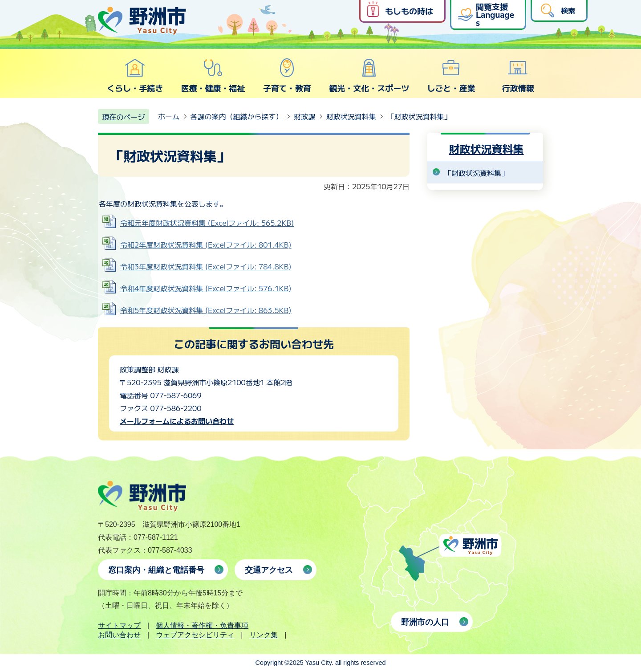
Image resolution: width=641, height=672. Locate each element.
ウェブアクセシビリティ (195, 635)
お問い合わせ (119, 635)
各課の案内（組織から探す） (237, 116)
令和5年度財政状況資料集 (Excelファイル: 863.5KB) (206, 310)
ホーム (169, 116)
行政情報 (518, 76)
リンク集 (264, 635)
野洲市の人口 (425, 622)
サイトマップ (119, 625)
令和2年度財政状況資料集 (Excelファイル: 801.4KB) (206, 244)
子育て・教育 (287, 76)
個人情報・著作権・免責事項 (202, 625)
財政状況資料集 (351, 116)
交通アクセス (269, 570)
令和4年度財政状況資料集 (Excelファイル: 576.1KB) (206, 288)
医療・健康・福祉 (213, 76)
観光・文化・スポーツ (369, 76)
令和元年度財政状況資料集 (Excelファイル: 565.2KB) (207, 223)
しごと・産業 (451, 76)
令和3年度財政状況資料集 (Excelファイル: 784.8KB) (206, 266)
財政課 (304, 116)
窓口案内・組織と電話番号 (156, 570)
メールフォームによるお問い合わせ (177, 421)
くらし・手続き (135, 76)
